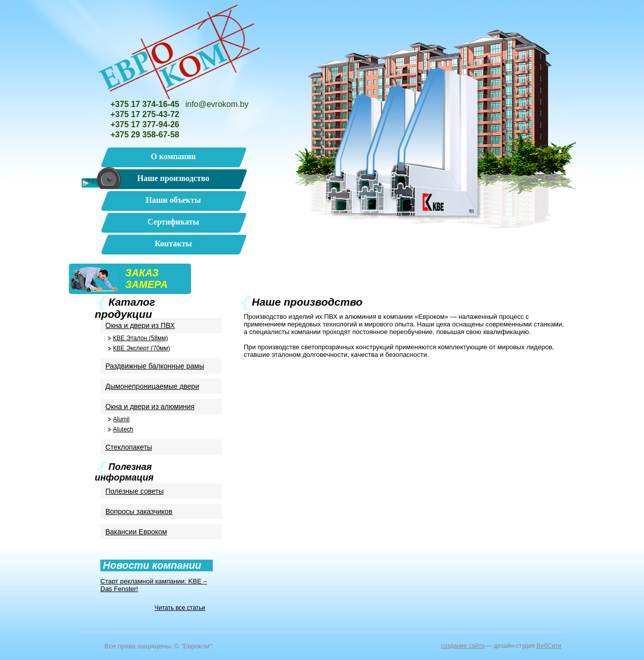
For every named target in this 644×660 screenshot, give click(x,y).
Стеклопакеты (129, 447)
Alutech (123, 429)
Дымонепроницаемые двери (152, 386)
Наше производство (173, 178)
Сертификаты (173, 222)
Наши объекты (174, 200)
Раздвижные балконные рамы (155, 366)
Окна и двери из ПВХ (140, 325)
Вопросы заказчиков (139, 511)
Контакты (173, 244)
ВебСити (549, 646)
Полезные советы (135, 491)
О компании (174, 156)
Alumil (121, 419)
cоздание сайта (463, 646)
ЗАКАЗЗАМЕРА (146, 279)
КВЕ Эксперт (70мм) (142, 348)
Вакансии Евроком (136, 532)
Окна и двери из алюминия (150, 407)
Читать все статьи (180, 608)
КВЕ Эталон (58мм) (141, 338)
